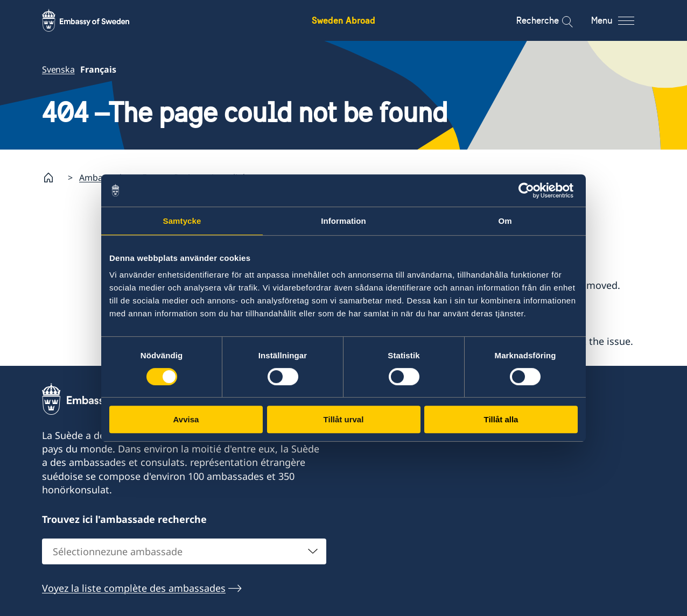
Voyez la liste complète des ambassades (134, 587)
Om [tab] (505, 221)
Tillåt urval (344, 419)
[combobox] (184, 551)
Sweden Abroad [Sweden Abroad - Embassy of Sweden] (343, 20)
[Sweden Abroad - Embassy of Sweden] (96, 20)
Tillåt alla (501, 419)
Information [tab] (343, 221)
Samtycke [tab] (182, 221)
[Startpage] (53, 178)
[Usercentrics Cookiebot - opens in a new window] (531, 190)
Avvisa (186, 419)
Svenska (58, 69)
